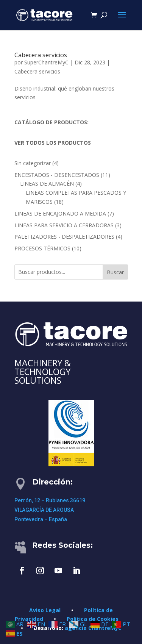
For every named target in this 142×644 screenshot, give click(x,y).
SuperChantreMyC (46, 62)
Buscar (115, 272)
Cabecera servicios (41, 55)
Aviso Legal (45, 610)
